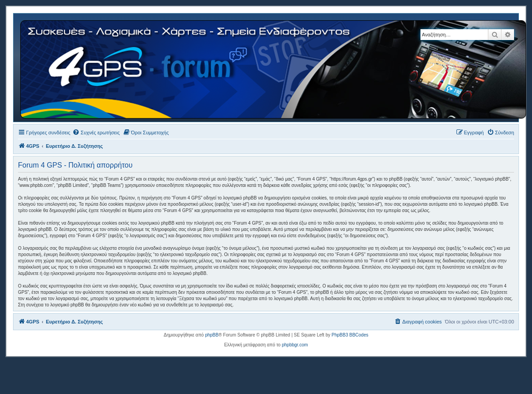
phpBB (212, 335)
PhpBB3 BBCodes (350, 335)
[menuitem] (96, 133)
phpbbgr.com (295, 345)
